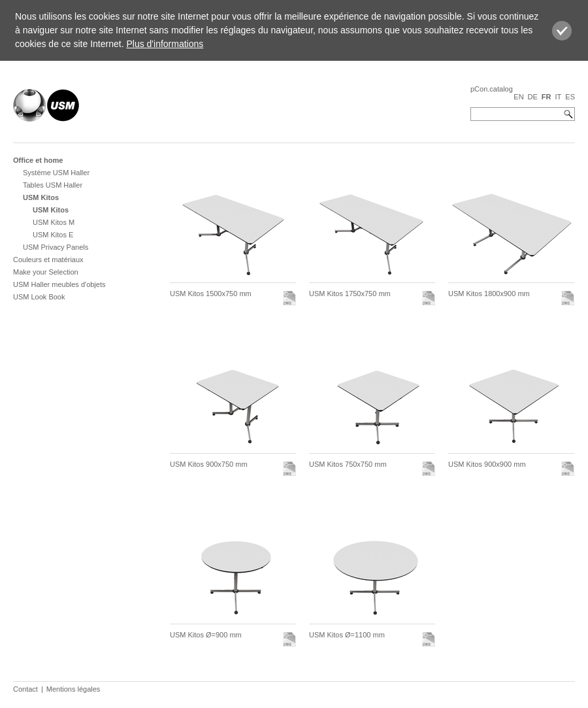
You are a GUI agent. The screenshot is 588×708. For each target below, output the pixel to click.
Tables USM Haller (53, 185)
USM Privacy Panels (56, 247)
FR (547, 97)
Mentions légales (73, 689)
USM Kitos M (54, 222)
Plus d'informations (165, 44)
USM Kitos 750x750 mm (348, 464)
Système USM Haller (56, 173)
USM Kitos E (53, 235)
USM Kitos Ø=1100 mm (347, 635)
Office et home (38, 160)
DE (533, 97)
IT (559, 97)
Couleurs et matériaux (48, 260)
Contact (25, 689)
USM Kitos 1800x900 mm (489, 294)
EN (518, 97)
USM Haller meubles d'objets (59, 284)
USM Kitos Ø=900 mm (206, 635)
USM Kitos (41, 197)
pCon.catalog (492, 89)
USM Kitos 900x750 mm (209, 464)
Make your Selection (46, 272)
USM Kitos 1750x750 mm (350, 294)
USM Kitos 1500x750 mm (211, 294)
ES (570, 97)
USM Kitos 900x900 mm (487, 464)
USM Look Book (39, 297)
